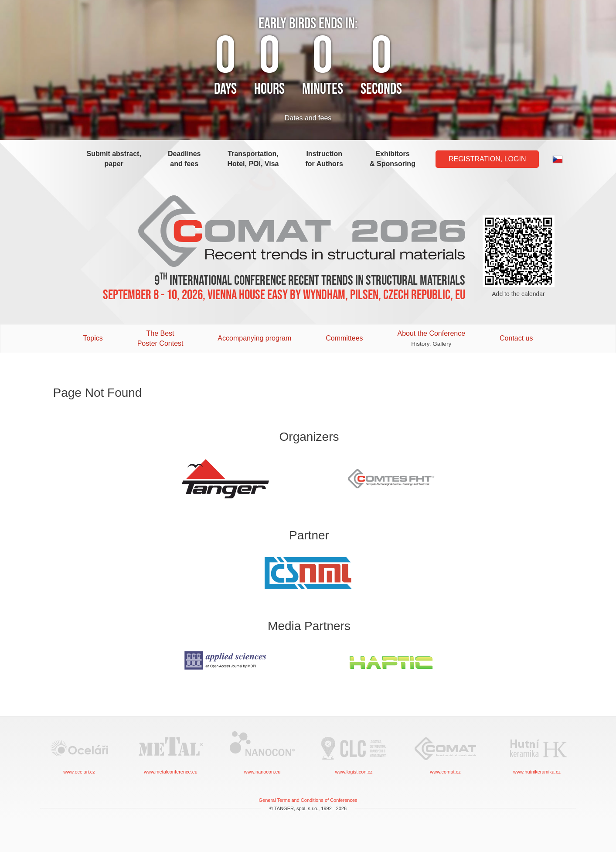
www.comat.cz (446, 752)
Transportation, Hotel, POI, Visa (253, 159)
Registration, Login (487, 159)
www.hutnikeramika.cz (537, 752)
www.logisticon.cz (354, 752)
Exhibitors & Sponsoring (393, 159)
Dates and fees (308, 118)
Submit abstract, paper (114, 159)
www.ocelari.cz (79, 752)
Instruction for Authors (325, 159)
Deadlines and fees (184, 159)
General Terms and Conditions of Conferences (308, 800)
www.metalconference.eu (171, 752)
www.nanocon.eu (262, 752)
